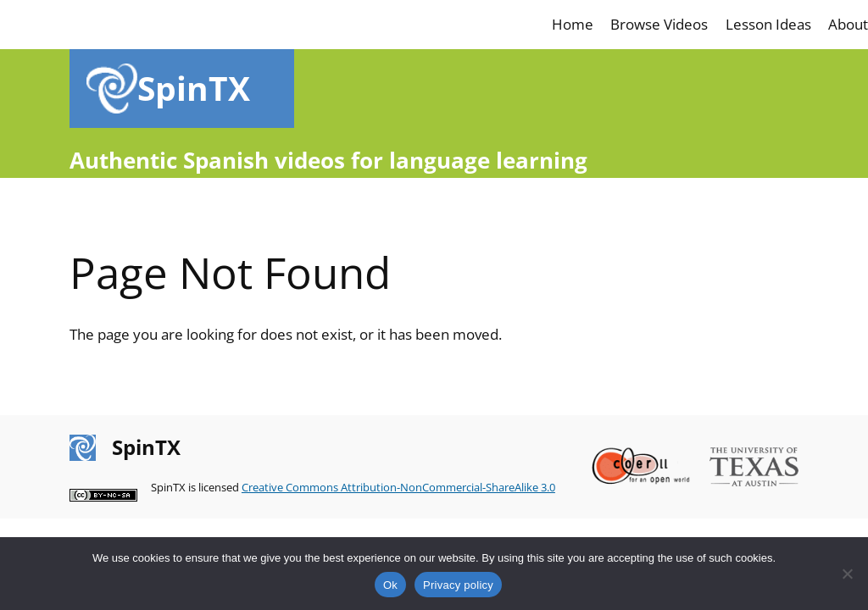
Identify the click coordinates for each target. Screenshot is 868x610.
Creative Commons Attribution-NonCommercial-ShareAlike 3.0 (398, 487)
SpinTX (194, 88)
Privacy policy (458, 585)
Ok (390, 585)
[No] (847, 574)
